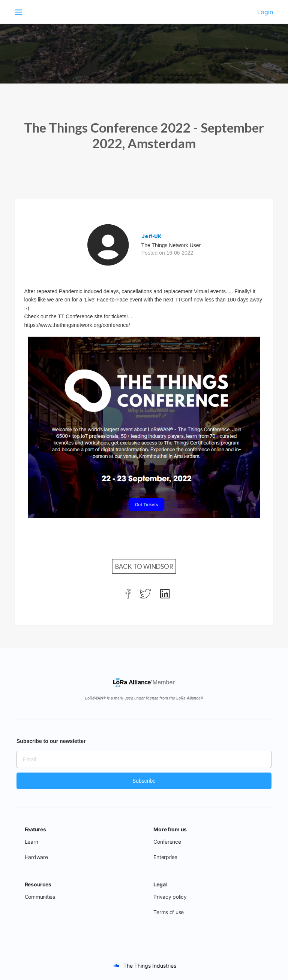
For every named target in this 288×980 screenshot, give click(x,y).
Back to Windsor (144, 566)
